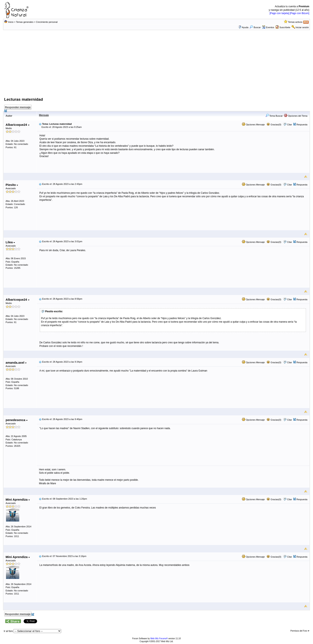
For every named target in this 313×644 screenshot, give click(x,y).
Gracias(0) (274, 125)
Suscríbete (285, 27)
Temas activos (295, 22)
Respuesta (302, 125)
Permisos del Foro (300, 631)
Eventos (268, 27)
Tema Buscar (274, 116)
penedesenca (17, 420)
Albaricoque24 (18, 125)
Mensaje (44, 115)
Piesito (12, 185)
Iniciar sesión (302, 27)
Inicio (11, 22)
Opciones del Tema (296, 116)
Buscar (255, 27)
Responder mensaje (18, 108)
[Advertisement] (156, 66)
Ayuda (245, 27)
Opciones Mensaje (253, 125)
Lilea (10, 242)
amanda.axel (16, 363)
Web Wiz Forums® (159, 639)
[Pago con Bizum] (300, 13)
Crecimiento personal (47, 22)
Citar (289, 125)
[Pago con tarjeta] (279, 13)
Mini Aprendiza (18, 499)
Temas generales (25, 22)
